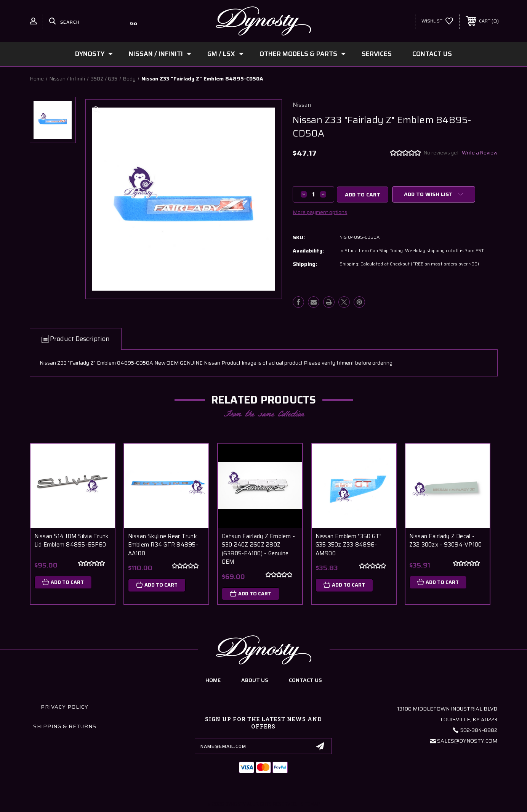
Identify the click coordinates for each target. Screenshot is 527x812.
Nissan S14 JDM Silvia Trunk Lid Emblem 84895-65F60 (72, 541)
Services (377, 54)
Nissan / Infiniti (160, 54)
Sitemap (310, 804)
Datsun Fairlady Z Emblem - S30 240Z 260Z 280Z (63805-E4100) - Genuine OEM (259, 549)
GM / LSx (225, 54)
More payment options (320, 212)
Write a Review (480, 153)
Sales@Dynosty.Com (467, 741)
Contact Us (432, 54)
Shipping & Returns (65, 726)
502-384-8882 (479, 730)
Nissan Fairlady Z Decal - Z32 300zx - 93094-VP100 (446, 541)
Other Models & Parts (303, 54)
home (213, 680)
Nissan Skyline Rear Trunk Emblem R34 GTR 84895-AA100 (163, 545)
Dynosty (94, 54)
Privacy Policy (65, 707)
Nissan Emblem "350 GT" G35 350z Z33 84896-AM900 (349, 545)
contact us (305, 680)
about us (255, 680)
